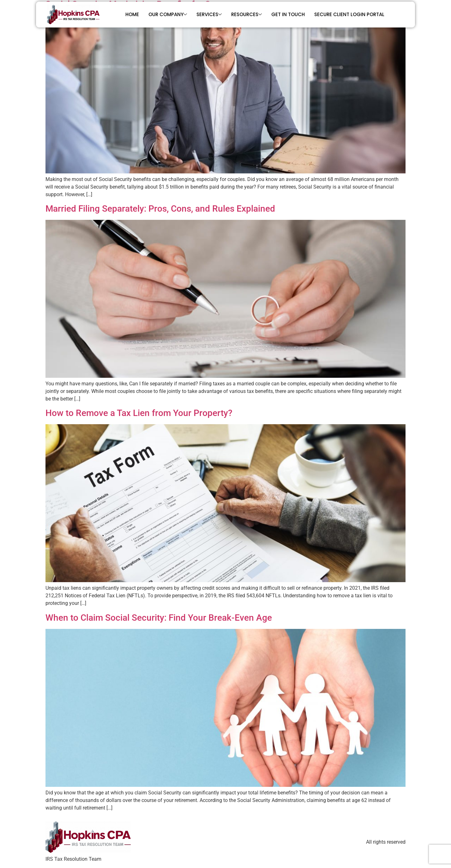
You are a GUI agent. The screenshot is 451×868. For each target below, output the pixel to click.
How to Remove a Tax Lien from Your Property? (139, 413)
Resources (247, 14)
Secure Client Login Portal (349, 14)
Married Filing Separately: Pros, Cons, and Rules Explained (160, 209)
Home (132, 14)
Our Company (168, 14)
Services (209, 14)
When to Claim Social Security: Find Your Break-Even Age (159, 618)
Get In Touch (288, 14)
